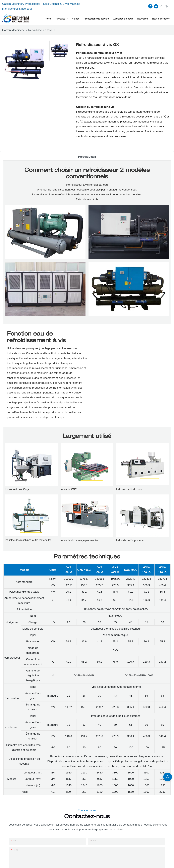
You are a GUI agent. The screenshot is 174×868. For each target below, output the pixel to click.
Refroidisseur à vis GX (42, 30)
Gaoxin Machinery (13, 30)
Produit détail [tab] (87, 157)
